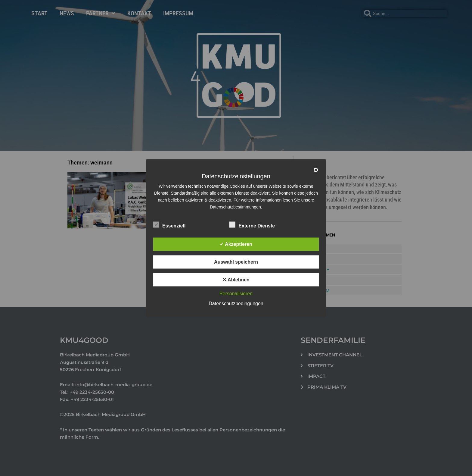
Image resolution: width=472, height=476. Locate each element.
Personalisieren (236, 294)
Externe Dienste (252, 225)
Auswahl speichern (236, 262)
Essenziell (169, 225)
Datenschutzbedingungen (236, 304)
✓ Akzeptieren (236, 244)
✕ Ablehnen (236, 280)
